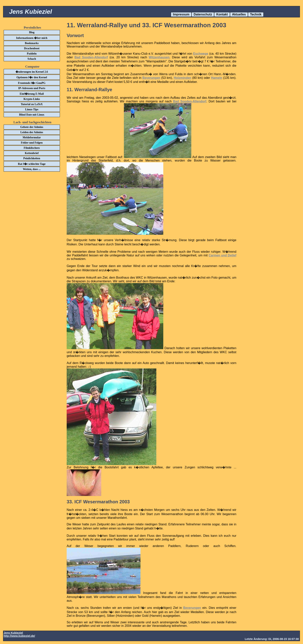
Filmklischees (32, 148)
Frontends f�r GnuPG (32, 83)
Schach (32, 59)
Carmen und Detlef (222, 255)
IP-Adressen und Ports (32, 88)
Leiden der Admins (32, 132)
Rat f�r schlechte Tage (32, 164)
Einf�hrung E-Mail (32, 94)
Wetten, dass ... (32, 169)
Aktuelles (239, 14)
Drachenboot (32, 48)
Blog (32, 32)
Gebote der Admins (32, 127)
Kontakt (222, 14)
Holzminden (183, 78)
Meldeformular (32, 137)
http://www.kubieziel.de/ (19, 636)
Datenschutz (203, 14)
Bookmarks (32, 43)
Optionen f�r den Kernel (32, 77)
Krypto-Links (32, 99)
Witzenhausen (159, 57)
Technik (256, 14)
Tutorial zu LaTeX (32, 104)
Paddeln (32, 54)
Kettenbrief (32, 153)
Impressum (181, 14)
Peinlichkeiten (32, 158)
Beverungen (151, 78)
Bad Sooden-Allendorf (91, 57)
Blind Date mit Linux (32, 115)
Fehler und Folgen (32, 143)
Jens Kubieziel (31, 12)
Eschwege (201, 54)
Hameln (217, 78)
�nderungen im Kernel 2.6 (32, 72)
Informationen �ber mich (32, 38)
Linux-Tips (32, 109)
